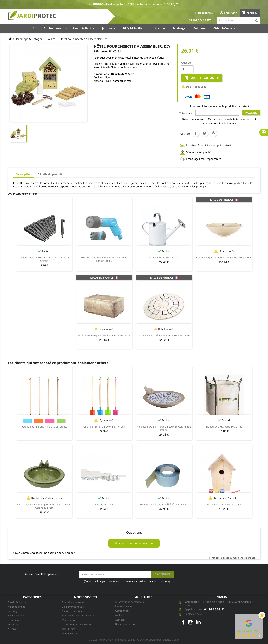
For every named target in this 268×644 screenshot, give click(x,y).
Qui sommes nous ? (73, 607)
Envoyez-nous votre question (134, 543)
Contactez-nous (193, 614)
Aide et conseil (70, 633)
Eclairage (13, 624)
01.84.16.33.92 (197, 21)
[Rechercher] (239, 20)
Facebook (183, 622)
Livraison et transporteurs (76, 624)
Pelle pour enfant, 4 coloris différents (104, 427)
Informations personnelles (130, 602)
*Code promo (69, 620)
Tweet (205, 133)
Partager (196, 133)
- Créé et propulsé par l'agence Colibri (158, 640)
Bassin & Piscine (17, 602)
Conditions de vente (73, 602)
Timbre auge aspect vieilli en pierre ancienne (104, 335)
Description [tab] (24, 174)
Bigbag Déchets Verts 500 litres (224, 427)
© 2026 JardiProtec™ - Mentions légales (112, 640)
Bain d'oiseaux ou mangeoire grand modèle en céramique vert (44, 506)
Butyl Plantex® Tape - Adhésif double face (164, 504)
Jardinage (13, 611)
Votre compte (145, 597)
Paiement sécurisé (72, 611)
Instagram (191, 622)
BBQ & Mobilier (17, 616)
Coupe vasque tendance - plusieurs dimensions (224, 257)
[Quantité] (185, 69)
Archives (13, 629)
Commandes (122, 611)
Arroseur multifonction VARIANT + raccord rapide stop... (104, 259)
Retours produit (124, 606)
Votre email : (187, 113)
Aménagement (16, 607)
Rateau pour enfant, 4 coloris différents (44, 427)
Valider (251, 113)
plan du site (68, 629)
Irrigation (13, 620)
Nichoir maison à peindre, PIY (224, 504)
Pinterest (213, 133)
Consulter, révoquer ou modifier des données (232, 558)
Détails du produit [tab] (50, 174)
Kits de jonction (104, 504)
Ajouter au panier (202, 78)
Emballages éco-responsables (79, 616)
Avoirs (119, 615)
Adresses (120, 620)
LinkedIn (198, 622)
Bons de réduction (126, 624)
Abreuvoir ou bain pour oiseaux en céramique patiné (164, 428)
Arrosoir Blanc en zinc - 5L (164, 257)
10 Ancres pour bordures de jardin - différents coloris (44, 259)
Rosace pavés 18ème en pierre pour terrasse (164, 335)
